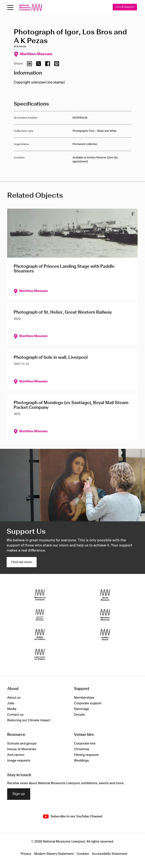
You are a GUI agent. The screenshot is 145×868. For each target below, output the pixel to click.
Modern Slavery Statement (54, 854)
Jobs (11, 703)
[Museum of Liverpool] (40, 595)
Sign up (19, 794)
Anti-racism (16, 755)
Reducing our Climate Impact (29, 720)
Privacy (26, 854)
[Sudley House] (105, 635)
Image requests (19, 761)
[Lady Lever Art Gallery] (40, 655)
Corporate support (88, 703)
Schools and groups (22, 744)
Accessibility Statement (110, 854)
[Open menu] (10, 7)
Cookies (83, 854)
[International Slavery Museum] (40, 615)
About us (14, 698)
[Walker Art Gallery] (40, 635)
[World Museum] (105, 595)
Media (12, 709)
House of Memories (22, 749)
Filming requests (86, 755)
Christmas (82, 749)
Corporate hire (85, 744)
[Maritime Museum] (105, 615)
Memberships (84, 698)
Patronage (82, 709)
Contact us (15, 715)
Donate (79, 715)
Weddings (81, 761)
